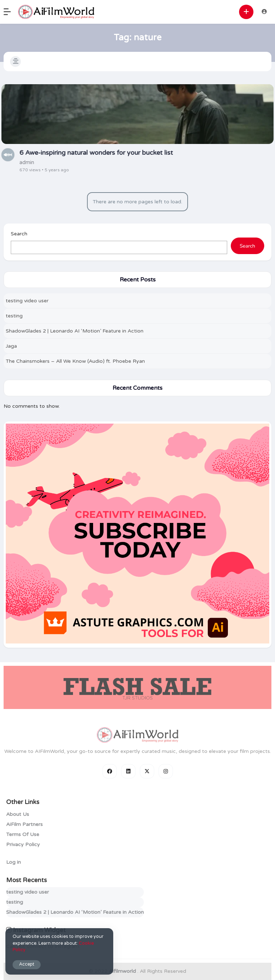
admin (27, 162)
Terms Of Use (23, 834)
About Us (18, 814)
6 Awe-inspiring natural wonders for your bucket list (96, 153)
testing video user (27, 301)
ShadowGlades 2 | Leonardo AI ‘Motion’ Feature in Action (75, 331)
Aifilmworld (123, 971)
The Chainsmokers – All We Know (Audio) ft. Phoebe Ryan (75, 361)
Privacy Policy (23, 844)
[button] (11, 12)
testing (14, 316)
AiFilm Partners (24, 824)
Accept (27, 964)
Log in (13, 862)
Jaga (11, 346)
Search (19, 234)
